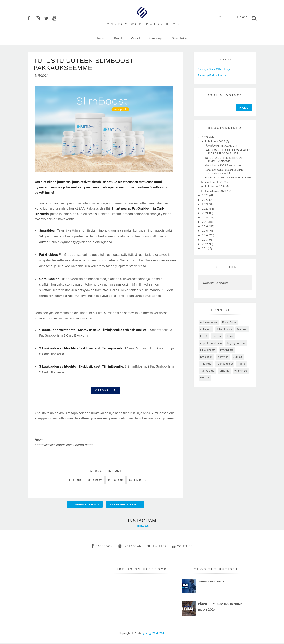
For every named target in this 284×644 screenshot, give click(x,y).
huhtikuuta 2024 (216, 142)
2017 (205, 222)
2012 (205, 244)
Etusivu (100, 38)
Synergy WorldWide (216, 283)
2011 (205, 249)
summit (238, 357)
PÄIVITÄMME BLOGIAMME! (221, 146)
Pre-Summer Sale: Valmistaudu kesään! (228, 178)
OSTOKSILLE (105, 392)
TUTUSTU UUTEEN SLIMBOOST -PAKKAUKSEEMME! (225, 160)
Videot (135, 38)
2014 (205, 235)
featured (242, 329)
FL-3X (204, 336)
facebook (102, 547)
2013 (205, 240)
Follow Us (142, 527)
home (230, 336)
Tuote (241, 364)
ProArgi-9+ (227, 350)
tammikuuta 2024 (216, 191)
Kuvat (118, 38)
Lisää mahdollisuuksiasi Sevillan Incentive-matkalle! (224, 172)
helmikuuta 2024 (216, 186)
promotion (206, 357)
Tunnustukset (225, 364)
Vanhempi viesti (125, 506)
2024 (206, 137)
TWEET (95, 481)
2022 (206, 200)
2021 (205, 204)
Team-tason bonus (211, 582)
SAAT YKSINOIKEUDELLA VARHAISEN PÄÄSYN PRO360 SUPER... (228, 152)
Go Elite (217, 336)
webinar (205, 378)
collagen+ (206, 329)
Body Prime (229, 322)
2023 (206, 195)
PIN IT (135, 481)
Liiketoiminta (208, 350)
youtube (182, 547)
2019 (205, 213)
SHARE (75, 481)
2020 (206, 209)
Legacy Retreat (236, 343)
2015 (205, 231)
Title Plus (206, 364)
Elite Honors (224, 329)
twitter (157, 547)
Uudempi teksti (85, 506)
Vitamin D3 (241, 371)
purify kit (223, 357)
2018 (205, 218)
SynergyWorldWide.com (213, 75)
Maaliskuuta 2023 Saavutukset (223, 166)
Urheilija (224, 371)
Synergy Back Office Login (214, 69)
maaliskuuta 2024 (216, 182)
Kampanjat (156, 38)
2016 (205, 226)
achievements (209, 322)
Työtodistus (207, 371)
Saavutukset (180, 38)
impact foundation (211, 343)
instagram (130, 547)
